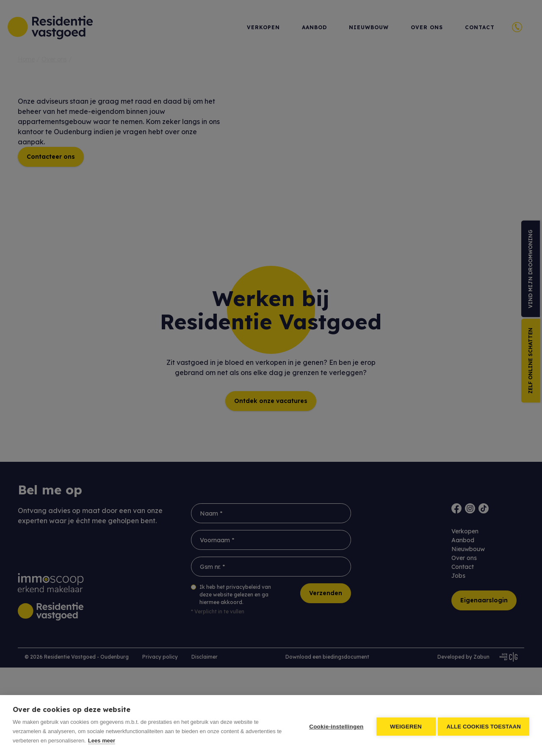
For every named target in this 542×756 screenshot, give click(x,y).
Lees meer (102, 741)
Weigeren (404, 726)
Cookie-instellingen (335, 726)
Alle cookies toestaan (484, 726)
